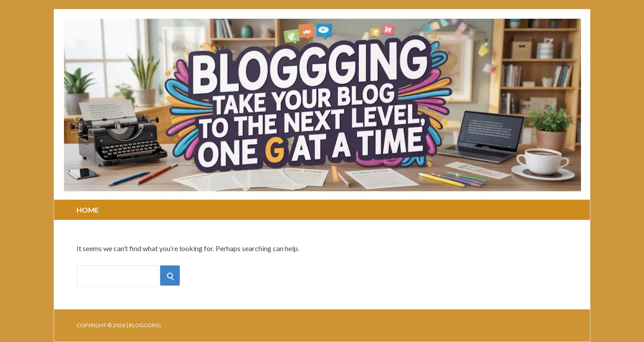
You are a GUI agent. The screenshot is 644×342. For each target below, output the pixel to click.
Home (88, 210)
